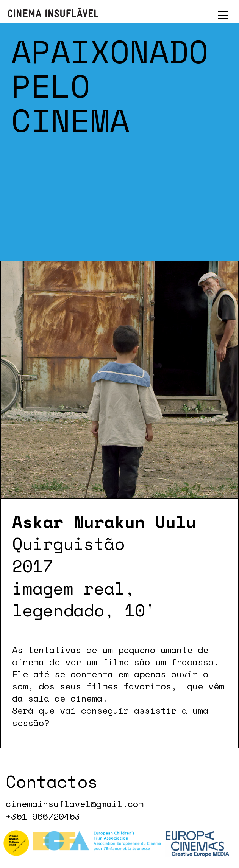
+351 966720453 (43, 817)
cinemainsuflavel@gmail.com (75, 804)
